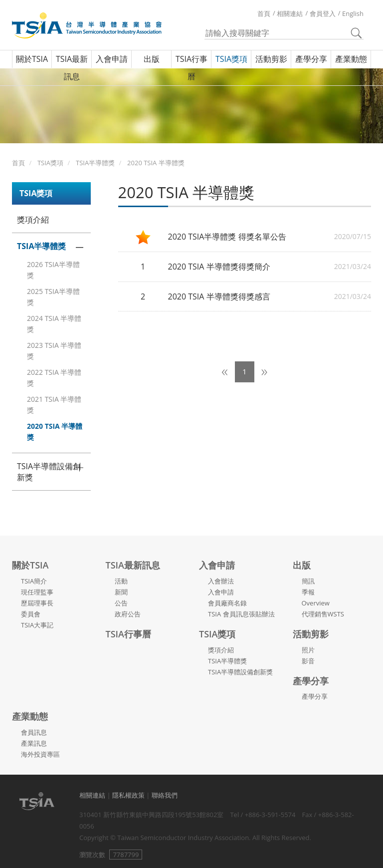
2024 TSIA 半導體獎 (54, 324)
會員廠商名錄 (227, 603)
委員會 (31, 614)
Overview (316, 603)
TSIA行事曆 (191, 68)
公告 (121, 603)
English (353, 13)
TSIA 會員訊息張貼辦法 (241, 614)
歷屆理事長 (37, 603)
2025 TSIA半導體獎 (53, 297)
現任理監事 (37, 592)
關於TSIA (32, 59)
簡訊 (308, 581)
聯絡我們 (165, 795)
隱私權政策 (128, 795)
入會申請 (112, 59)
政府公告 (128, 614)
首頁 (264, 13)
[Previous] (225, 374)
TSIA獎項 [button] (36, 193)
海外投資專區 (40, 754)
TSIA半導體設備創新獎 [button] (49, 472)
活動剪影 (271, 59)
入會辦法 (221, 581)
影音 (308, 661)
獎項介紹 (33, 220)
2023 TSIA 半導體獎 (54, 351)
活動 (121, 581)
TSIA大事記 (37, 625)
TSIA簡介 (34, 581)
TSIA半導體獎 (95, 163)
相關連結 (290, 13)
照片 (308, 650)
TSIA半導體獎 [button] (41, 246)
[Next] (265, 374)
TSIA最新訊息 (72, 68)
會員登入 (323, 13)
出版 (152, 59)
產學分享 (311, 59)
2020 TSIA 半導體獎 (156, 163)
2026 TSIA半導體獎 (53, 270)
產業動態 (351, 59)
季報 (308, 592)
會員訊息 (34, 732)
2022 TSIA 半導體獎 (54, 378)
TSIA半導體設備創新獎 (240, 672)
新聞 (121, 592)
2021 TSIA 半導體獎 (54, 405)
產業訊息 (34, 743)
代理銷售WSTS (323, 614)
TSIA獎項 (231, 59)
